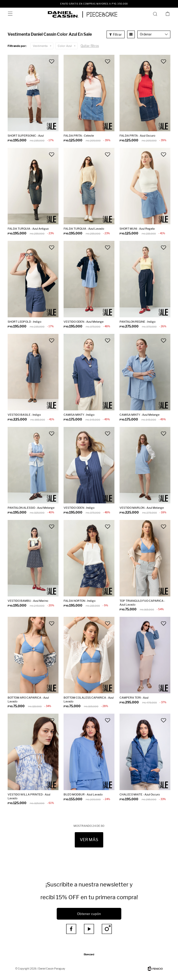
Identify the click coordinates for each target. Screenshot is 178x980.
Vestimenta (40, 46)
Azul (65, 46)
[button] (156, 14)
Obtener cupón (89, 914)
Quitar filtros (90, 46)
